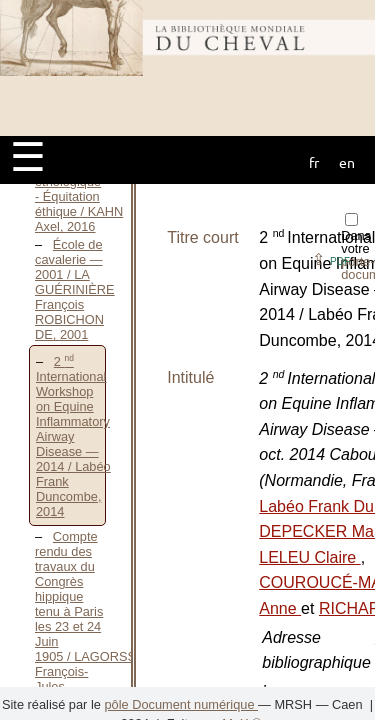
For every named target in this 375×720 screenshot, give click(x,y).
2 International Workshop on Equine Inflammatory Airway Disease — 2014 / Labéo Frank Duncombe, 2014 (73, 436)
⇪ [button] (331, 259)
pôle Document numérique (181, 704)
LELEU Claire (309, 557)
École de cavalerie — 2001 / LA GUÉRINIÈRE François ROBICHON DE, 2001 (75, 289)
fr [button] (314, 162)
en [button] (347, 162)
